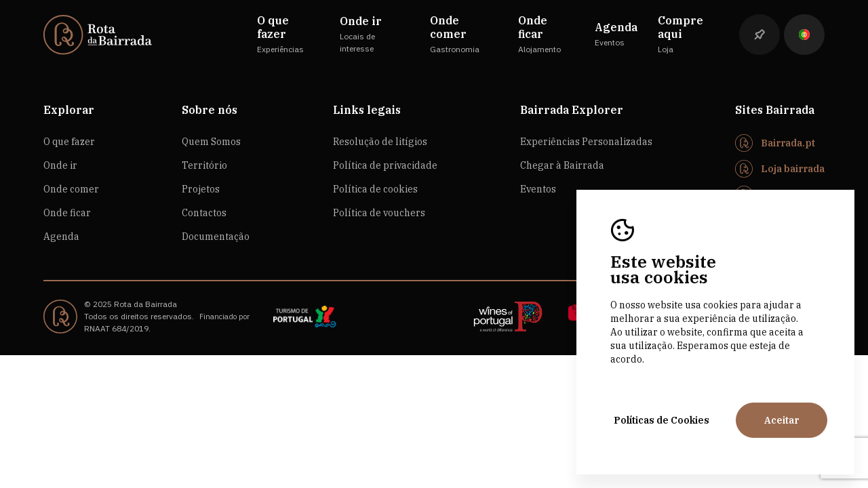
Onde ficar (67, 213)
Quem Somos (211, 142)
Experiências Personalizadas (586, 142)
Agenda (61, 237)
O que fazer (69, 142)
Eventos (538, 189)
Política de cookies (375, 189)
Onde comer (71, 189)
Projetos (201, 189)
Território (204, 165)
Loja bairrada (793, 169)
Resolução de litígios (380, 142)
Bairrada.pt (788, 143)
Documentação (216, 237)
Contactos (204, 213)
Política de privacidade (385, 165)
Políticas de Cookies (662, 420)
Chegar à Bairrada (562, 165)
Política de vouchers (379, 213)
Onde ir (60, 165)
